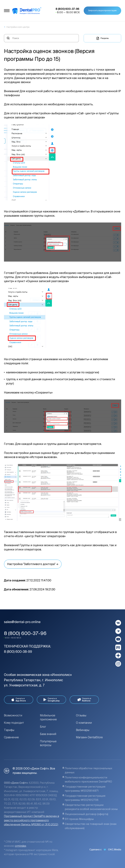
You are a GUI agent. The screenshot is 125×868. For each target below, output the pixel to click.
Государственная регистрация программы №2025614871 (84, 789)
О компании (84, 723)
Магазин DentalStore (89, 737)
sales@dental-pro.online (22, 622)
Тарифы (9, 730)
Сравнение (11, 737)
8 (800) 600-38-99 (18, 652)
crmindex (21, 846)
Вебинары (83, 730)
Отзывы (81, 715)
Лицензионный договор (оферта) (85, 814)
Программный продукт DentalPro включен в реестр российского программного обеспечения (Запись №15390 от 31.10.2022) (32, 820)
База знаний (48, 734)
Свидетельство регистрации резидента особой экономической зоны (90, 807)
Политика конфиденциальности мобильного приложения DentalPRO (87, 780)
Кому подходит (14, 723)
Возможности (13, 715)
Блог (43, 727)
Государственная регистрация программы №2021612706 (84, 798)
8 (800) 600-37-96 (25, 633)
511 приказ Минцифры (78, 819)
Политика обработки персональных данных (87, 770)
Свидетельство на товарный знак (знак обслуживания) (90, 826)
